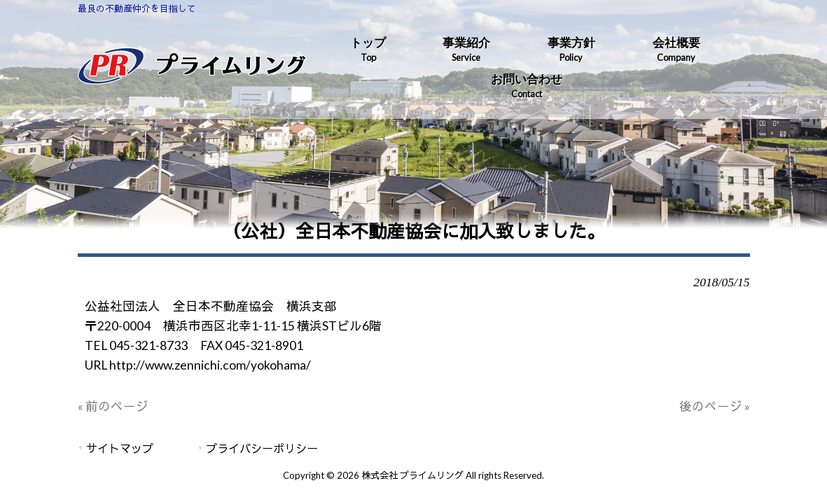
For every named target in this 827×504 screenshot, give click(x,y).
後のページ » (715, 406)
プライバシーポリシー (262, 448)
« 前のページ (113, 406)
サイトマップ (120, 448)
